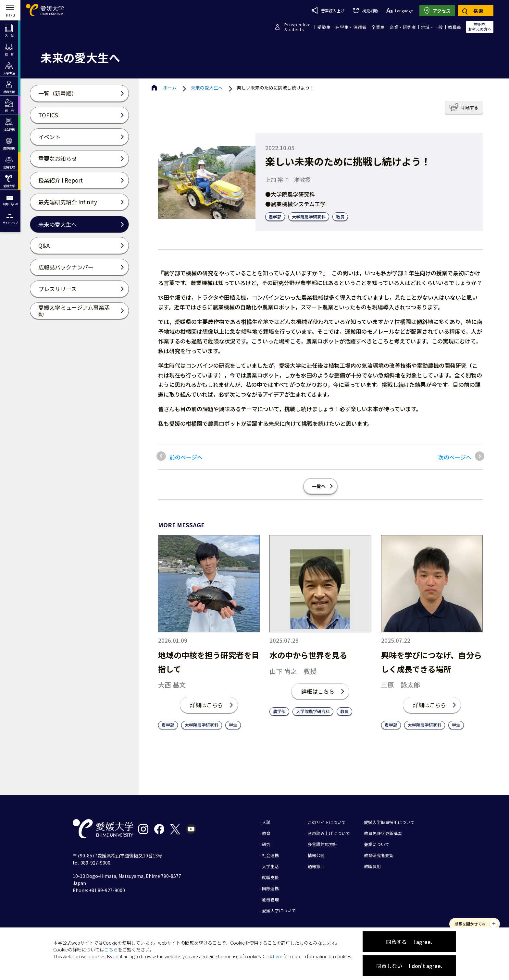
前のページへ (186, 457)
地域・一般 (432, 27)
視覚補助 (365, 11)
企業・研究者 (403, 27)
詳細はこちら (206, 705)
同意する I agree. (409, 942)
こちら (111, 950)
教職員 (455, 27)
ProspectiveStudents (298, 27)
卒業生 (378, 27)
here (278, 956)
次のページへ (455, 457)
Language (399, 11)
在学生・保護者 (351, 27)
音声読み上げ (328, 10)
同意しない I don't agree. (409, 966)
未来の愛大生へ (207, 88)
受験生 (324, 27)
